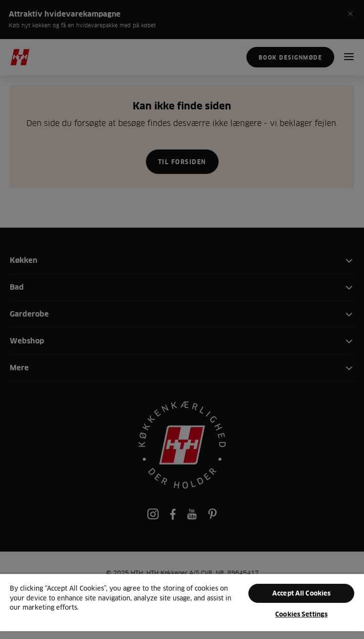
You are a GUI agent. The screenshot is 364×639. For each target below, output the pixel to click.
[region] (182, 606)
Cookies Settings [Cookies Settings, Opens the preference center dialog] (301, 614)
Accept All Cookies (301, 593)
